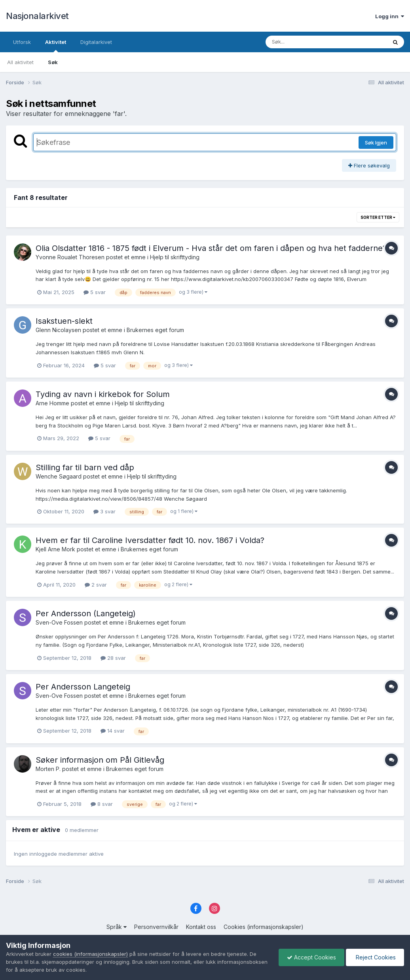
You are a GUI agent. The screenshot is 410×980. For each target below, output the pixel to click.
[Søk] (306, 42)
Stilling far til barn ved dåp (85, 467)
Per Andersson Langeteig (83, 687)
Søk (53, 62)
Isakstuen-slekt (64, 321)
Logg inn (390, 16)
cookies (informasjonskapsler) (90, 954)
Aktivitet (56, 46)
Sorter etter (378, 217)
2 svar (96, 585)
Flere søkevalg (369, 165)
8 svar (102, 804)
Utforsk (22, 42)
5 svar (95, 292)
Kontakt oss (201, 927)
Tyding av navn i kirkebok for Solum (103, 394)
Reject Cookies (375, 957)
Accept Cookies (311, 957)
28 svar (113, 658)
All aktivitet (20, 62)
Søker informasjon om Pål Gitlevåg (100, 760)
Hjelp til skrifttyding (175, 257)
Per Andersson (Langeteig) (86, 613)
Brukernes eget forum (155, 330)
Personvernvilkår (156, 927)
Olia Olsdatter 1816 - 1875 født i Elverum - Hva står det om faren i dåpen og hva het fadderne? (211, 248)
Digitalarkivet (96, 42)
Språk (117, 927)
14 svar (113, 731)
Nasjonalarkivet (37, 16)
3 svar (104, 511)
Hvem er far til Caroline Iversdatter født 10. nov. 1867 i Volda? (150, 540)
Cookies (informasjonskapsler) (264, 927)
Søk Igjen (376, 142)
